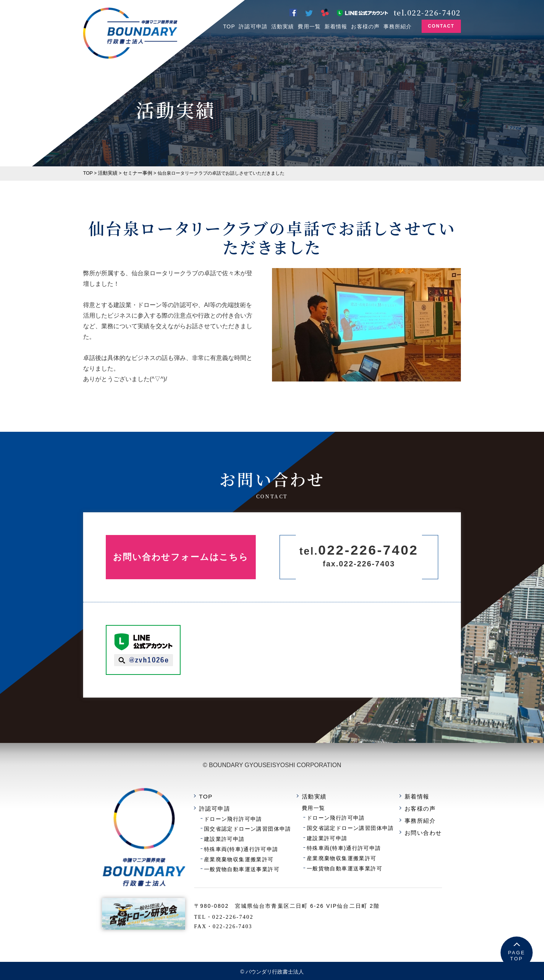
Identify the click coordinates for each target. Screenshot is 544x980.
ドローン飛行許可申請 (246, 816)
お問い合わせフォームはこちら (185, 557)
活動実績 (283, 26)
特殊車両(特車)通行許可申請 (254, 844)
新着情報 (336, 26)
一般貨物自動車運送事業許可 (254, 863)
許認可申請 (253, 26)
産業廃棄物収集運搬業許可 (252, 854)
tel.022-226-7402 (427, 12)
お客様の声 (365, 26)
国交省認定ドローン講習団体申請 (260, 826)
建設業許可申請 (238, 835)
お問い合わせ (425, 829)
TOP (229, 26)
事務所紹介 (398, 26)
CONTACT (441, 26)
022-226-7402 (247, 911)
